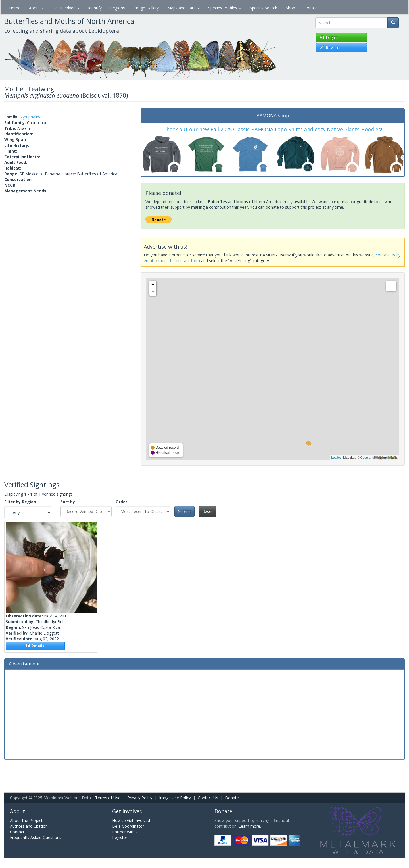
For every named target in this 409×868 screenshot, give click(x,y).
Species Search (263, 8)
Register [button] (330, 48)
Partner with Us (126, 832)
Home (15, 8)
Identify (95, 8)
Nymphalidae (32, 117)
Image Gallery (146, 8)
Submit (184, 511)
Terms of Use (108, 798)
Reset (207, 511)
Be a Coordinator (128, 826)
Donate (311, 8)
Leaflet (336, 458)
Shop (290, 8)
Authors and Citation (29, 826)
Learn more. (250, 826)
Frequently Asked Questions (36, 837)
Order (121, 502)
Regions (118, 8)
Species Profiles (225, 8)
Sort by (68, 502)
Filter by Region (20, 502)
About (36, 8)
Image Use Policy (175, 798)
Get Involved (66, 8)
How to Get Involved (131, 820)
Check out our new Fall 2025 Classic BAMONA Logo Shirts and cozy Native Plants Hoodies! (273, 129)
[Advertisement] (204, 714)
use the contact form (180, 261)
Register (120, 837)
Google (365, 458)
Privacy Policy (140, 798)
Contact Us (208, 798)
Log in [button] (328, 37)
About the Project (26, 820)
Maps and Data (183, 8)
